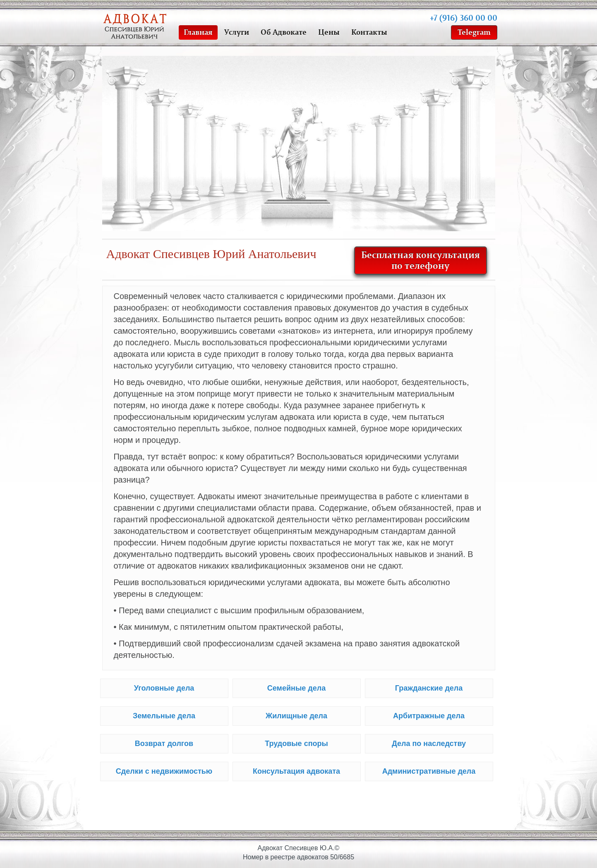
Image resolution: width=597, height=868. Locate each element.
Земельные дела (164, 716)
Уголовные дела (164, 688)
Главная (198, 32)
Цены (329, 32)
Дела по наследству (429, 744)
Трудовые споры (296, 744)
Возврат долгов (164, 744)
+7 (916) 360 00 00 (464, 17)
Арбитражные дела (429, 716)
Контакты (369, 32)
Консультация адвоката (296, 771)
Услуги (237, 32)
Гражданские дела (429, 688)
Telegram (474, 32)
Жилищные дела (296, 716)
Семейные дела (296, 688)
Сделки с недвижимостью (164, 771)
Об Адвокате (284, 32)
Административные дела (429, 771)
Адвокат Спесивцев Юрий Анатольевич (136, 27)
